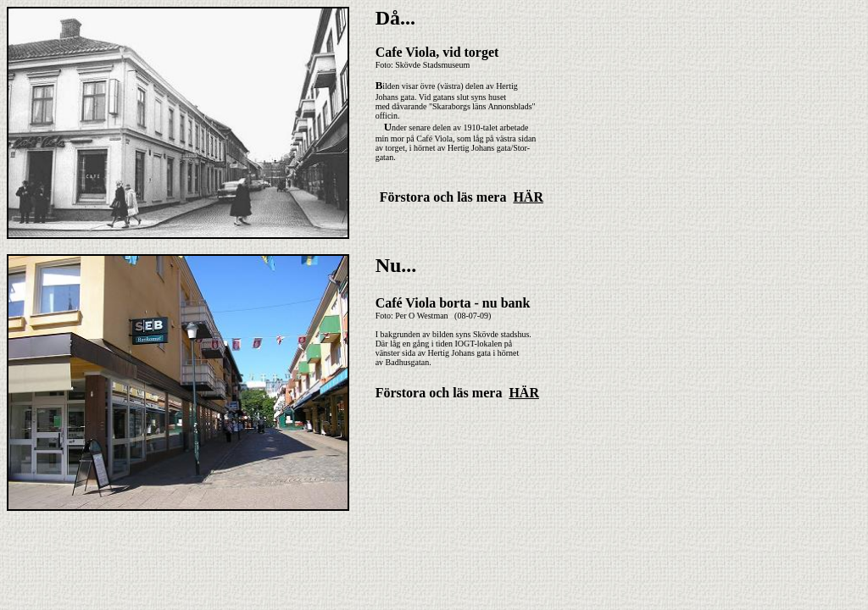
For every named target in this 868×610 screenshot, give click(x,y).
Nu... (396, 265)
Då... (395, 18)
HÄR (528, 197)
